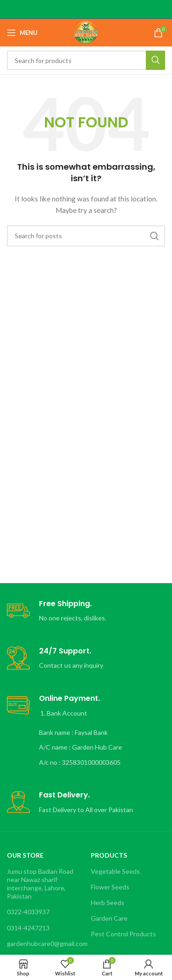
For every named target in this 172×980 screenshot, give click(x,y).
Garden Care (109, 918)
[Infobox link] (86, 611)
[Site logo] (86, 32)
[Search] (86, 60)
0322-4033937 (28, 912)
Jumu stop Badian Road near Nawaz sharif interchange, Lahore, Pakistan (40, 884)
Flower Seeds (110, 887)
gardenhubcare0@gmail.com (44, 943)
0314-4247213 (28, 928)
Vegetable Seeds (115, 871)
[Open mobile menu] (22, 33)
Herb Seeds (108, 903)
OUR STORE (25, 855)
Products (109, 855)
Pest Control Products (123, 934)
